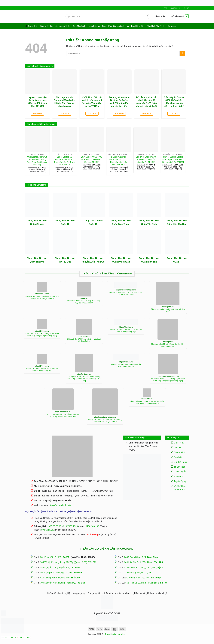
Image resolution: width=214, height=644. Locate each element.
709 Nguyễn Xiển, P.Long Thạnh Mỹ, (63, 583)
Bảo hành (179, 477)
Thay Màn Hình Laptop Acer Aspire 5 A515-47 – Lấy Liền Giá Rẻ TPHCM (173, 159)
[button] (160, 16)
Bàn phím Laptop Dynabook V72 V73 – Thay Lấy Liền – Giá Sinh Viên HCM (119, 161)
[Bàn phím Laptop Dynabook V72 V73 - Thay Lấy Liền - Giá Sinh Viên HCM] (119, 140)
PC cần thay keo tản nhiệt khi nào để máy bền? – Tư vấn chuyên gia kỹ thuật (147, 102)
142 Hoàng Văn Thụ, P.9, (143, 578)
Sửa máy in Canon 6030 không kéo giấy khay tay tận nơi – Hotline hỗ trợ (174, 102)
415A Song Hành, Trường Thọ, (60, 578)
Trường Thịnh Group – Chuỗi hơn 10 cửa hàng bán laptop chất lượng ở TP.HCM (105, 421)
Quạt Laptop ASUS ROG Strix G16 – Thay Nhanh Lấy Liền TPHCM (92, 159)
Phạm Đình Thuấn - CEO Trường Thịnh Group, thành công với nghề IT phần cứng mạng (42, 335)
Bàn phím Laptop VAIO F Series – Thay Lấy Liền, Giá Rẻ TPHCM (146, 159)
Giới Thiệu (175, 8)
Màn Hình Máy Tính (156, 26)
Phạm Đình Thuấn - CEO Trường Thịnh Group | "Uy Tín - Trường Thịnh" (84, 302)
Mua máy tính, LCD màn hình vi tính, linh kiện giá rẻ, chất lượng (168, 345)
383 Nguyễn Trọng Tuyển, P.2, (60, 568)
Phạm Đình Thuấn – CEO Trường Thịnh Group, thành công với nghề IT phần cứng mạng (168, 380)
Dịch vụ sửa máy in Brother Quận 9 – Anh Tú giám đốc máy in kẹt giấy (119, 102)
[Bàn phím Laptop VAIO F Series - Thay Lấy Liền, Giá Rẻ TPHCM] (146, 140)
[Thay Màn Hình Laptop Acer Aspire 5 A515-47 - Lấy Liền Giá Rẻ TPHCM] (173, 140)
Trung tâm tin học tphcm (116, 634)
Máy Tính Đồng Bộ (136, 26)
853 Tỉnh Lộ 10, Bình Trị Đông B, (146, 583)
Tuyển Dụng (180, 481)
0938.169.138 (11, 637)
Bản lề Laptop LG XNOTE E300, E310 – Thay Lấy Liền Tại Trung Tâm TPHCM (64, 161)
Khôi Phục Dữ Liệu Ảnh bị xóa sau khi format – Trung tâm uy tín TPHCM (92, 102)
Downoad (173, 26)
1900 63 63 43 (54, 526)
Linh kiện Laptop (58, 26)
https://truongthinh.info (60, 505)
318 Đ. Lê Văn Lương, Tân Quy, (144, 568)
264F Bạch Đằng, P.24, (142, 557)
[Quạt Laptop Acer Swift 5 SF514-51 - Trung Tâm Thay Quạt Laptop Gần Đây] (37, 140)
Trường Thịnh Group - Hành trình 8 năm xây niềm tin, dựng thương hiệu (126, 331)
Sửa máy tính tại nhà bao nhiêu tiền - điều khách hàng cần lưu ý (126, 365)
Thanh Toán (180, 467)
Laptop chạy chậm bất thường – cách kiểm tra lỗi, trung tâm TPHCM (37, 102)
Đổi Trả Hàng (180, 462)
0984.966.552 (24, 637)
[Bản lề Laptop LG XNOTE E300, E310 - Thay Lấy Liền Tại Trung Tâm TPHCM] (64, 140)
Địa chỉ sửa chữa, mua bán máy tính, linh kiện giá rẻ (168, 310)
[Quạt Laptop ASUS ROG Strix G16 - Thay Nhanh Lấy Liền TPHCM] (92, 140)
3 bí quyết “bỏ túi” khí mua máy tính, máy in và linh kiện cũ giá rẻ (84, 340)
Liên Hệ (186, 8)
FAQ (166, 8)
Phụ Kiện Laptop (116, 26)
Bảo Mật (178, 457)
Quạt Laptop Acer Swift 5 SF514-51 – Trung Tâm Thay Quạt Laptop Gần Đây (37, 161)
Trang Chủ (31, 26)
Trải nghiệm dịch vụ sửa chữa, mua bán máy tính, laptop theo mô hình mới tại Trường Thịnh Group (84, 379)
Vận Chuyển (180, 472)
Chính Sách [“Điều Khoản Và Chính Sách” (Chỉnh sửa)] (180, 452)
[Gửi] (147, 17)
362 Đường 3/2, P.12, (138, 573)
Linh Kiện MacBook (77, 26)
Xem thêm (37, 114)
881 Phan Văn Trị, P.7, (55, 557)
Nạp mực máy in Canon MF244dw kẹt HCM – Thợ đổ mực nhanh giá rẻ (65, 102)
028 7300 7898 (70, 526)
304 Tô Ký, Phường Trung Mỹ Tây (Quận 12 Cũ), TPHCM (68, 562)
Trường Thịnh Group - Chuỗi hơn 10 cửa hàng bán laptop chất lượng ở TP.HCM (42, 297)
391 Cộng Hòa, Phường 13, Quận (62, 573)
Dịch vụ (44, 26)
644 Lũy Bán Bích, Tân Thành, (143, 562)
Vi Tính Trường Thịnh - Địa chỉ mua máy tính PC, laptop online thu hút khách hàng (63, 415)
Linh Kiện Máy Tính (97, 26)
